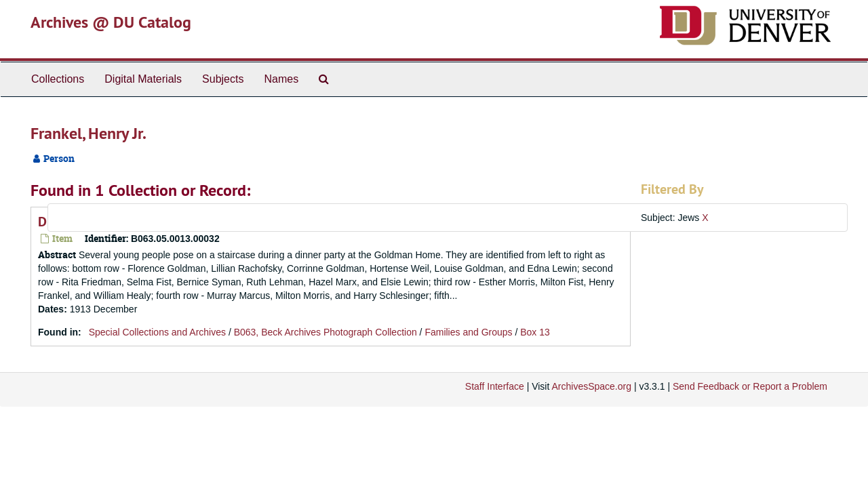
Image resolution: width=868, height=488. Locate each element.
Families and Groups (468, 332)
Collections (58, 79)
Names (281, 79)
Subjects (223, 79)
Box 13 (535, 332)
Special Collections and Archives (157, 332)
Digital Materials (143, 79)
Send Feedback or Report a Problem (750, 386)
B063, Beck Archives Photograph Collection (325, 332)
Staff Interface (495, 386)
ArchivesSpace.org (591, 386)
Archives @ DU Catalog (111, 22)
